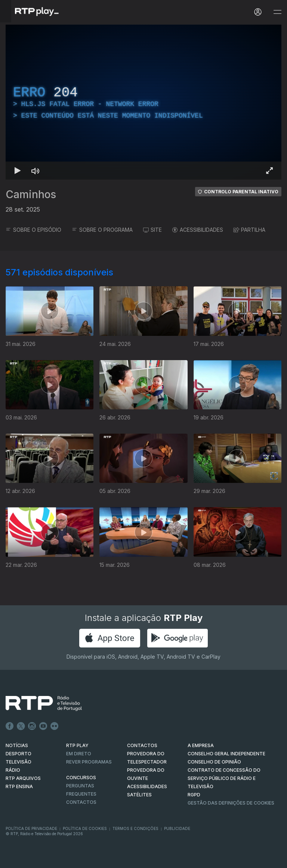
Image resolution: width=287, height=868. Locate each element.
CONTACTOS (142, 745)
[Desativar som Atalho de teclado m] (36, 171)
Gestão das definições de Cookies (231, 803)
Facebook (10, 726)
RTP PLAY (77, 745)
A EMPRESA (201, 745)
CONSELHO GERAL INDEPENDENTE (226, 754)
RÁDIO (13, 770)
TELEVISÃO (18, 762)
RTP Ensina (19, 786)
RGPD (194, 795)
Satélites (139, 795)
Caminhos (31, 194)
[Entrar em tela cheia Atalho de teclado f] (269, 171)
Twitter (21, 726)
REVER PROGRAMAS (89, 762)
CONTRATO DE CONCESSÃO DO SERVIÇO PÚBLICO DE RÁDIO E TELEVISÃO (224, 778)
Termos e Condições (135, 828)
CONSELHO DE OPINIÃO (214, 762)
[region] (143, 102)
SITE (152, 230)
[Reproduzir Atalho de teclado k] (18, 171)
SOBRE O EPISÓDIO (33, 230)
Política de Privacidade (31, 828)
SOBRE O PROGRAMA (102, 230)
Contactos (81, 802)
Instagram (32, 726)
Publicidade (177, 828)
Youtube (43, 726)
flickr (55, 726)
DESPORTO (18, 754)
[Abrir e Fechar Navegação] (277, 12)
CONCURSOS (81, 778)
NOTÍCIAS (17, 745)
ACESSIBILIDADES (198, 230)
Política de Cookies (85, 828)
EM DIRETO (79, 754)
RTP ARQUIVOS (23, 778)
